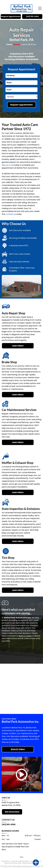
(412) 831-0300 (9, 824)
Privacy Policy (5, 861)
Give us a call (8, 165)
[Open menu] (40, 8)
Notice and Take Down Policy (13, 863)
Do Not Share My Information (20, 861)
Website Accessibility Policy (31, 863)
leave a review (25, 636)
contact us (11, 214)
